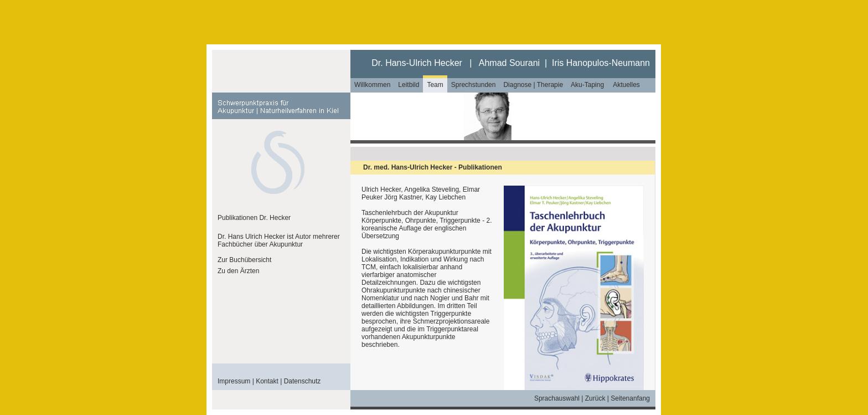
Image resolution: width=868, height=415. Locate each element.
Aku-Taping (587, 85)
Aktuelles (626, 85)
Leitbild (409, 85)
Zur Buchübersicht (244, 260)
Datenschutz (303, 381)
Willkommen (372, 85)
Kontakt (267, 381)
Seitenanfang (630, 398)
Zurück (595, 398)
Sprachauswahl (557, 398)
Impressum (234, 381)
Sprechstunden (474, 85)
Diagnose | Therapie (533, 85)
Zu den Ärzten (238, 271)
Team (435, 85)
